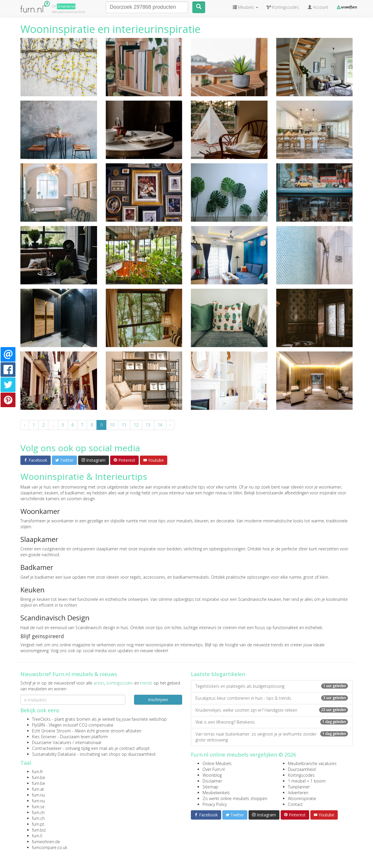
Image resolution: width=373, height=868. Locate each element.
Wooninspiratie (302, 798)
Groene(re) (66, 6)
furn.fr (37, 772)
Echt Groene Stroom (51, 731)
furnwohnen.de (46, 842)
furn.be (39, 777)
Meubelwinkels (216, 793)
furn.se (38, 807)
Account (318, 7)
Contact (295, 804)
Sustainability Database (54, 754)
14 (160, 425)
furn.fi (37, 836)
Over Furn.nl (214, 769)
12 (136, 425)
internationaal (88, 742)
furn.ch (38, 812)
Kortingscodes (301, 775)
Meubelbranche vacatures (312, 763)
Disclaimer (212, 781)
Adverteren (298, 793)
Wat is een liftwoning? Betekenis (272, 722)
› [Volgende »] (170, 425)
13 (148, 425)
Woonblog (212, 775)
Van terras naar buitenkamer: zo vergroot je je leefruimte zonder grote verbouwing (272, 737)
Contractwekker (47, 748)
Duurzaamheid (302, 769)
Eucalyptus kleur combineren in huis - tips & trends (272, 698)
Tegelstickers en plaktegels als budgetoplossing (272, 686)
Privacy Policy (215, 804)
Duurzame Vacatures (52, 742)
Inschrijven (158, 700)
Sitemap (210, 787)
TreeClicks (41, 719)
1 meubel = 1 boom (307, 781)
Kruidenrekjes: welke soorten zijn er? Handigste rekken (272, 710)
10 (112, 425)
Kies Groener (44, 737)
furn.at (38, 789)
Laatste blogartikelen (218, 674)
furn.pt (38, 824)
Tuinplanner (299, 787)
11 (124, 425)
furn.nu (38, 795)
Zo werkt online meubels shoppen (235, 798)
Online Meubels (217, 763)
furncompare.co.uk (50, 847)
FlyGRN (38, 725)
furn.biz (39, 830)
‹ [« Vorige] (25, 425)
